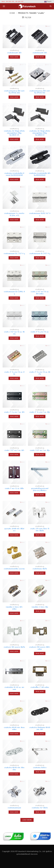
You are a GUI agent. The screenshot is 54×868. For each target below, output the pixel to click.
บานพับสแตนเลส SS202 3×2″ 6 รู (40, 214)
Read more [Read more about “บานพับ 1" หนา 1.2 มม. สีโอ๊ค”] (14, 493)
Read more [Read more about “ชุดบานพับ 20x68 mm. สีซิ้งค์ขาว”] (14, 535)
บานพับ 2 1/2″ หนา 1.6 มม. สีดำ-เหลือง (40, 293)
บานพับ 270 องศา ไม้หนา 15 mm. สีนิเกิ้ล (40, 530)
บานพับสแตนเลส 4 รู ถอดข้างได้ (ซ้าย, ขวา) (14, 214)
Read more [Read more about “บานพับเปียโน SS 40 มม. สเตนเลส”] (14, 694)
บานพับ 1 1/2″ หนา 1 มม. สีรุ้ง (40, 450)
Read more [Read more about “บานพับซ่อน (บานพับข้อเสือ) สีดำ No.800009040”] (40, 179)
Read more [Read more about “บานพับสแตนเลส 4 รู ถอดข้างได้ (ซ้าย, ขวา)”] (14, 220)
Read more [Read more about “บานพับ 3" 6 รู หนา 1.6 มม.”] (40, 336)
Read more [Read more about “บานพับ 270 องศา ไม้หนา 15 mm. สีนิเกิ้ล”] (40, 535)
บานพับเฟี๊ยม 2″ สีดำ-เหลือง (40, 687)
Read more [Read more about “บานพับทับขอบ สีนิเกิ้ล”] (40, 573)
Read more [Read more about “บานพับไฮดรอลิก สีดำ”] (14, 57)
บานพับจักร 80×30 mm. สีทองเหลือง (14, 729)
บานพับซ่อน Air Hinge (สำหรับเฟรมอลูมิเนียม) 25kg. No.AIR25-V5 (14, 133)
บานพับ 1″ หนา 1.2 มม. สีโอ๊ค (14, 489)
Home (12, 13)
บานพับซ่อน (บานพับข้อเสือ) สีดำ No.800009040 (40, 174)
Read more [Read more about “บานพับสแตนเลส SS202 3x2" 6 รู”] (40, 220)
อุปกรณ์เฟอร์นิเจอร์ (23, 854)
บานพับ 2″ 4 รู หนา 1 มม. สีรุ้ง (40, 412)
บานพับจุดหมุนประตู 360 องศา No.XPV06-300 (14, 92)
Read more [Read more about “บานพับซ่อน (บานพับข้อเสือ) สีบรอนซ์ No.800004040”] (14, 179)
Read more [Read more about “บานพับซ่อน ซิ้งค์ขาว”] (40, 772)
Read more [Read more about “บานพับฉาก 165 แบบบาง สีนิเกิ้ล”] (14, 651)
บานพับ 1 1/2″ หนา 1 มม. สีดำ (14, 450)
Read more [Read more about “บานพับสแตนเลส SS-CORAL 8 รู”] (14, 298)
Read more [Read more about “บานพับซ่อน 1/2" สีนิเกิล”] (40, 812)
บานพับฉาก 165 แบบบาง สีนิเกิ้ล (14, 647)
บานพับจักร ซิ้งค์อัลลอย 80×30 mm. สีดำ (40, 729)
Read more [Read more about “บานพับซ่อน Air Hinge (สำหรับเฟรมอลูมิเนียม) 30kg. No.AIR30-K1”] (40, 139)
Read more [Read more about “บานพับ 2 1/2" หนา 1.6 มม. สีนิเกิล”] (14, 338)
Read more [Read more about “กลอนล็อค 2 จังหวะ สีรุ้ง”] (40, 611)
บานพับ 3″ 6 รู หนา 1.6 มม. (40, 332)
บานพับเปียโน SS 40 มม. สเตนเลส (14, 688)
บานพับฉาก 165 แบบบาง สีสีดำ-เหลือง (40, 648)
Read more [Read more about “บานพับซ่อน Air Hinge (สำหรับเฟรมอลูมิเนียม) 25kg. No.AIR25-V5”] (14, 139)
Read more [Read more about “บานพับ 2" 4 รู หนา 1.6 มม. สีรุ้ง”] (14, 378)
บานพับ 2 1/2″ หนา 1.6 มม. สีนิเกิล (14, 333)
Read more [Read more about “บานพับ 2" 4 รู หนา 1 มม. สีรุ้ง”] (40, 416)
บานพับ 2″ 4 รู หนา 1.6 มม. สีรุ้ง (14, 373)
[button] (4, 6)
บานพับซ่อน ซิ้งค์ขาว (40, 768)
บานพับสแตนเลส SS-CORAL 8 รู (14, 293)
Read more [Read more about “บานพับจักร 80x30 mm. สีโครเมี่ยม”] (14, 774)
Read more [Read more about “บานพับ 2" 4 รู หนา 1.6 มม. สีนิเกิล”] (40, 378)
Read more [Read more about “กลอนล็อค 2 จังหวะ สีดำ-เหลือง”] (14, 613)
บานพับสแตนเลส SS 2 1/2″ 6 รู (14, 254)
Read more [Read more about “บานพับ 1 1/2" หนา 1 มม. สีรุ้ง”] (40, 455)
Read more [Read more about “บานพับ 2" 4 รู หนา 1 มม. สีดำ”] (14, 416)
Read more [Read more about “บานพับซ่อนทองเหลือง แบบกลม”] (14, 573)
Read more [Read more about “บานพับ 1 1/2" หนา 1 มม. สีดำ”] (14, 455)
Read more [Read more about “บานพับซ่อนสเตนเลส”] (14, 812)
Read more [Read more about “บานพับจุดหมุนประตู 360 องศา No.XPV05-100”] (40, 97)
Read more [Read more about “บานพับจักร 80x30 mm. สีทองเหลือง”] (14, 734)
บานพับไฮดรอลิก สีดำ (14, 53)
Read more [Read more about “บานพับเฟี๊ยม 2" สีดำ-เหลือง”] (40, 692)
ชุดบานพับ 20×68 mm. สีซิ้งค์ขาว (14, 530)
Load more (27, 820)
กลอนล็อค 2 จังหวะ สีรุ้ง (40, 607)
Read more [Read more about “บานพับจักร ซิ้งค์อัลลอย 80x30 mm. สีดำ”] (40, 734)
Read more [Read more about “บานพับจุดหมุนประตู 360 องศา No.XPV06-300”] (14, 97)
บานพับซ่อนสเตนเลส (14, 808)
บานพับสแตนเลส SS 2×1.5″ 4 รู (40, 254)
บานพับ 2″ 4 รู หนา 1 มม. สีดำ (14, 412)
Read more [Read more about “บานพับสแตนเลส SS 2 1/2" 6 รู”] (14, 258)
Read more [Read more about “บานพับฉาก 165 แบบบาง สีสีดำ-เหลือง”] (40, 653)
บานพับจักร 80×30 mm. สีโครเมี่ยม (14, 769)
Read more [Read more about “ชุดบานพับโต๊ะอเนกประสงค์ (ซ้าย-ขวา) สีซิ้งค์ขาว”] (40, 495)
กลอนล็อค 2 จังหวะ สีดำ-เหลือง (14, 608)
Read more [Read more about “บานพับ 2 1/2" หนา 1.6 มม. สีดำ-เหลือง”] (40, 298)
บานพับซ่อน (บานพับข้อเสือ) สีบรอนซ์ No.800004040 (14, 174)
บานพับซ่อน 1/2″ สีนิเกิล (40, 808)
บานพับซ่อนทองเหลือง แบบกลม (14, 569)
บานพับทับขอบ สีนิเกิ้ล (40, 569)
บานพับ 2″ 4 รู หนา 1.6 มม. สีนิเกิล (40, 373)
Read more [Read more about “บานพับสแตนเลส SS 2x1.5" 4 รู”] (40, 258)
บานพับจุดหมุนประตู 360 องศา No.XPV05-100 (40, 92)
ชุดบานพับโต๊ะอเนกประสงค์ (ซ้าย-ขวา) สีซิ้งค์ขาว (40, 490)
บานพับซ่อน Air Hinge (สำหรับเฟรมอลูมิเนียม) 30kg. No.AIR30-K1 (40, 133)
